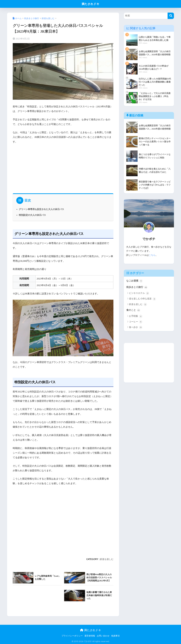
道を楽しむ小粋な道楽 (142, 299)
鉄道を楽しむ (107, 559)
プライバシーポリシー (72, 636)
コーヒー (136, 322)
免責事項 (115, 636)
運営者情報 (90, 636)
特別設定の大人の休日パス (32, 215)
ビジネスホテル (139, 293)
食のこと (133, 310)
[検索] (171, 16)
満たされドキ (91, 4)
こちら (152, 255)
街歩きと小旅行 (137, 287)
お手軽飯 (136, 316)
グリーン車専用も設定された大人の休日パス (41, 209)
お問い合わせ (103, 636)
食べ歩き (136, 327)
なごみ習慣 (134, 281)
